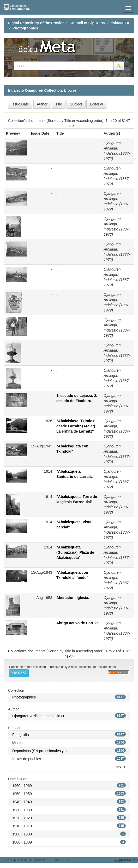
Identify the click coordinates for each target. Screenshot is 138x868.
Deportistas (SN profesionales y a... (41, 751)
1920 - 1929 (22, 818)
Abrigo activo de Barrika (77, 623)
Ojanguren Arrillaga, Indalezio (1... (40, 716)
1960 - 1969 (22, 786)
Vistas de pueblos (27, 759)
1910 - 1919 (22, 826)
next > (70, 126)
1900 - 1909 (22, 834)
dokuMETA (120, 23)
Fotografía (21, 735)
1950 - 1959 (22, 794)
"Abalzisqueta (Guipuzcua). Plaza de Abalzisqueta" (75, 552)
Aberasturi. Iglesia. (73, 598)
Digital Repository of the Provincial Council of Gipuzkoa (56, 23)
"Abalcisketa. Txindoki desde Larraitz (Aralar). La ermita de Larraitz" (76, 426)
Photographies (25, 28)
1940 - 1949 (22, 802)
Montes (18, 743)
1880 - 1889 (22, 842)
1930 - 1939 (22, 810)
